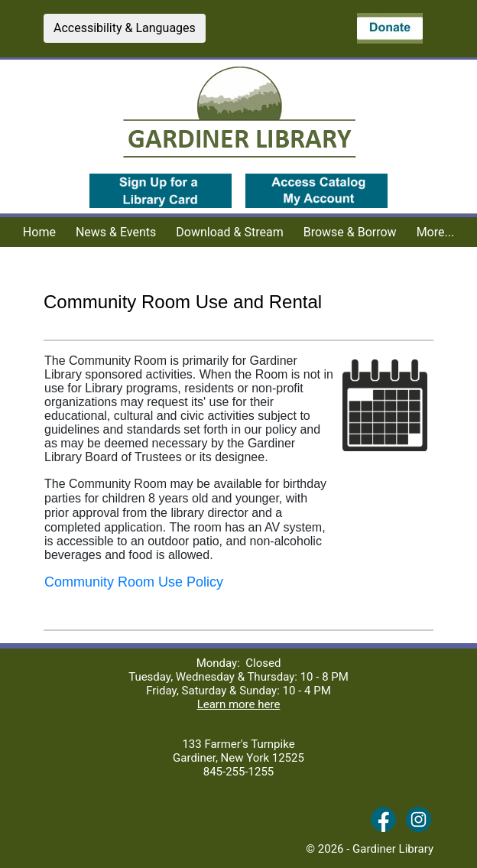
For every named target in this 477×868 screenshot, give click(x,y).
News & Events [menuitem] (116, 232)
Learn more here (239, 704)
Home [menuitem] (39, 232)
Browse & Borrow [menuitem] (350, 232)
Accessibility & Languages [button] (125, 28)
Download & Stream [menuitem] (229, 232)
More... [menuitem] (436, 232)
